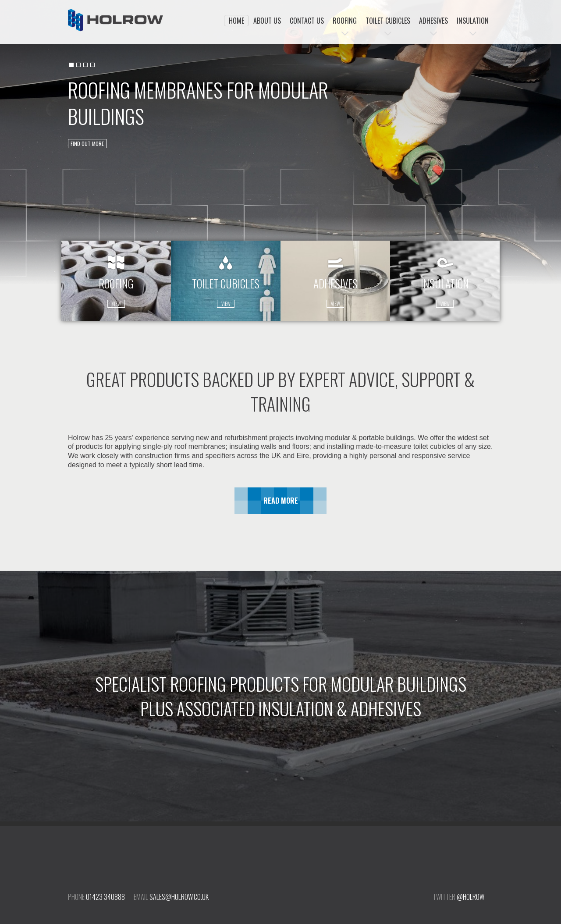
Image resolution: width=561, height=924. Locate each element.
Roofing (345, 21)
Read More (281, 501)
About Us (267, 21)
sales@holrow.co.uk (179, 897)
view (116, 304)
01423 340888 (105, 897)
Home (236, 21)
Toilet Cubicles (388, 21)
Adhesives (433, 21)
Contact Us (307, 21)
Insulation (473, 21)
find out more (87, 144)
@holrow (470, 897)
